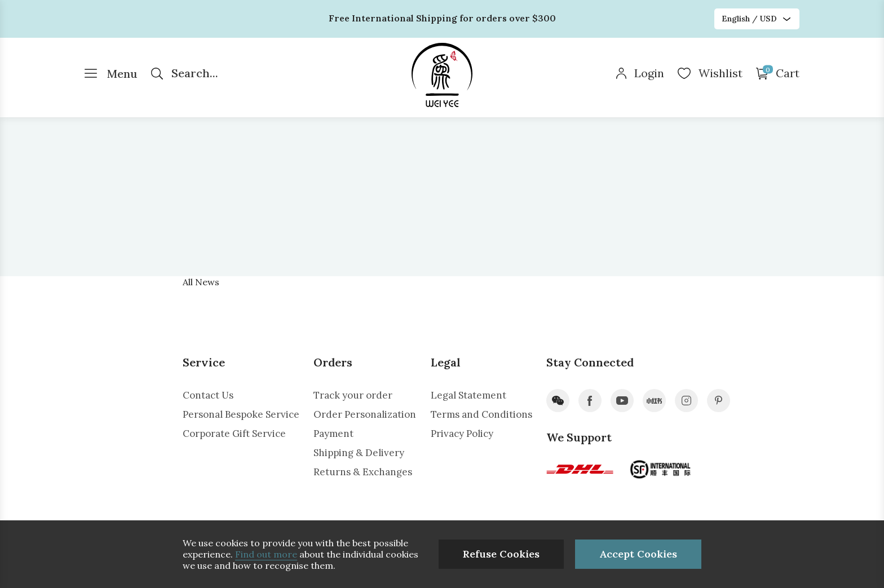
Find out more (266, 554)
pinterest (719, 401)
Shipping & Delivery (359, 453)
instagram (686, 401)
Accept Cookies (638, 554)
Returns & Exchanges (363, 472)
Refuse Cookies (501, 554)
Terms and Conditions (481, 414)
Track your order (353, 395)
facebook (590, 401)
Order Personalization (365, 414)
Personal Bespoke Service (241, 414)
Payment (333, 434)
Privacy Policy (462, 434)
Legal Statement (468, 395)
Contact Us (208, 395)
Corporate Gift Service (234, 434)
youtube (622, 401)
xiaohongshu (654, 401)
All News (201, 282)
